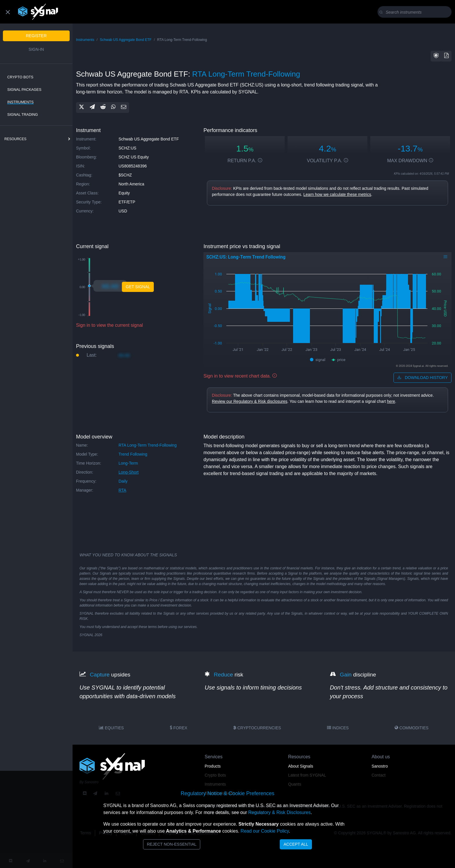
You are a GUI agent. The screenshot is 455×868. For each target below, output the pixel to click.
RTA (122, 490)
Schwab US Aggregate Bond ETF (126, 40)
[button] (436, 56)
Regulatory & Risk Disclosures (279, 812)
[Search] (416, 12)
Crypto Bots (20, 77)
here (391, 401)
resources (15, 139)
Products (213, 766)
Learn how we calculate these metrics (337, 194)
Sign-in (36, 49)
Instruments (20, 102)
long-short (128, 472)
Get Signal (138, 287)
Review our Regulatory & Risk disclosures (250, 401)
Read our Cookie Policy (265, 831)
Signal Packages (24, 90)
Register (36, 36)
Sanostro (380, 766)
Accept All (296, 844)
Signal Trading (23, 115)
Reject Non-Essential (172, 844)
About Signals (301, 766)
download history (423, 378)
